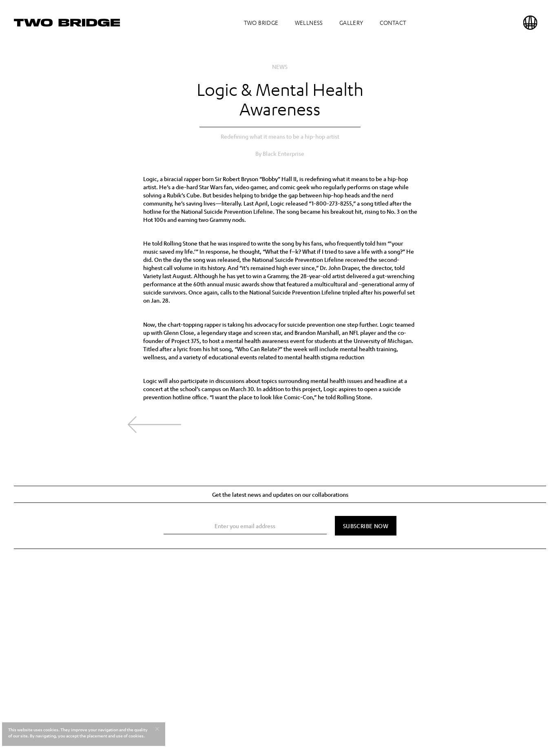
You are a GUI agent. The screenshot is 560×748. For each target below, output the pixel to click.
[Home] (67, 23)
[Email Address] (245, 526)
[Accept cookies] (157, 729)
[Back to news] (154, 425)
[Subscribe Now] (366, 526)
